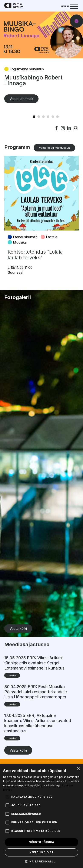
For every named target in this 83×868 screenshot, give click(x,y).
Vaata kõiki (18, 629)
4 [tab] (48, 117)
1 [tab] (34, 117)
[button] (41, 861)
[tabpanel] (41, 62)
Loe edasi (12, 675)
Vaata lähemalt (21, 99)
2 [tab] (39, 117)
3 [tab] (43, 117)
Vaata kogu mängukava (54, 148)
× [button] (78, 769)
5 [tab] (53, 117)
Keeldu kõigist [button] (42, 852)
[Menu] (70, 6)
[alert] (41, 816)
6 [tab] (57, 117)
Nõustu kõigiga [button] (41, 842)
